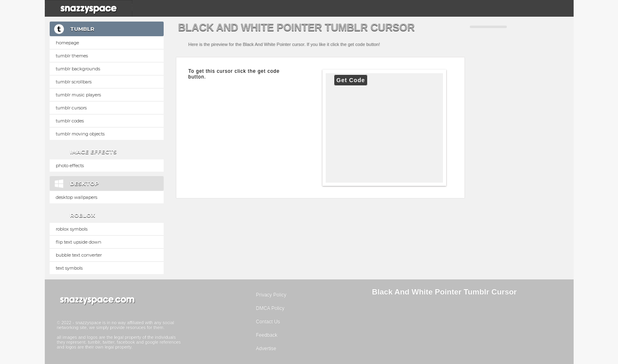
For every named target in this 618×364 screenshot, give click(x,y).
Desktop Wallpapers (77, 197)
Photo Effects (70, 166)
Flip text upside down (79, 242)
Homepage (67, 43)
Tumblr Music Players (78, 95)
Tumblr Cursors (71, 108)
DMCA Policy (270, 308)
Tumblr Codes (70, 121)
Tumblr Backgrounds (78, 69)
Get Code (351, 80)
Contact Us (268, 322)
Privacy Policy (271, 295)
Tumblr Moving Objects (80, 134)
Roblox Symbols (72, 229)
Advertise (266, 349)
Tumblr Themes (72, 56)
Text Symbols (69, 268)
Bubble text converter (79, 255)
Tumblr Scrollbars (74, 82)
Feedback (267, 335)
